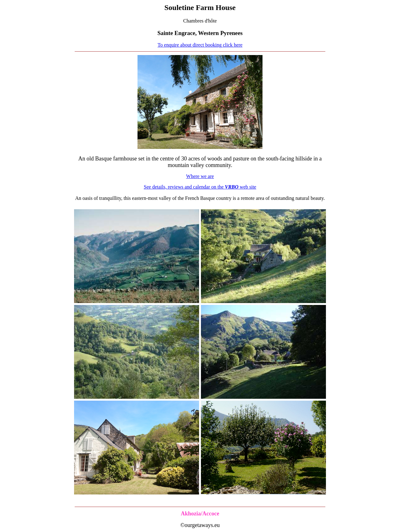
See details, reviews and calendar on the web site (200, 187)
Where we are (200, 176)
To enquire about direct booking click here (200, 45)
